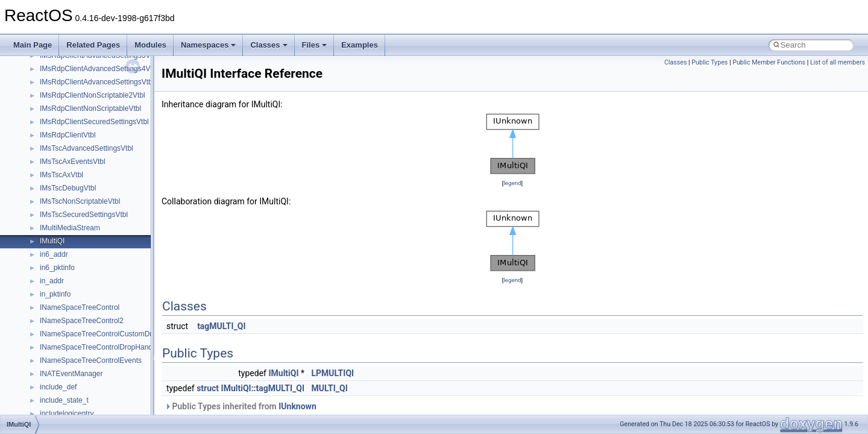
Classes (269, 45)
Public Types (709, 62)
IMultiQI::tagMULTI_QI (263, 388)
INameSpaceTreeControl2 (82, 321)
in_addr (52, 281)
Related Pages (93, 45)
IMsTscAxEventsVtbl (73, 162)
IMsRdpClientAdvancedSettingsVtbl (97, 82)
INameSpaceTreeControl (80, 307)
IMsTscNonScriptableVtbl (80, 201)
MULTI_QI (330, 388)
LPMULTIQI (333, 373)
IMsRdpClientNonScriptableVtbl (90, 108)
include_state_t (64, 400)
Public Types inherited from (241, 406)
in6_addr (54, 254)
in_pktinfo (55, 294)
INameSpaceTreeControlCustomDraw (101, 334)
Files (315, 45)
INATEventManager (71, 374)
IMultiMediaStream (70, 228)
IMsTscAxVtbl (61, 175)
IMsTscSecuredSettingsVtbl (84, 215)
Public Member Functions (769, 62)
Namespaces (209, 45)
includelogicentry (67, 414)
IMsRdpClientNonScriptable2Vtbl (93, 95)
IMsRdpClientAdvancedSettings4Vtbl (99, 69)
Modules (150, 45)
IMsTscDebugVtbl (68, 188)
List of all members (838, 62)
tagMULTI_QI (221, 326)
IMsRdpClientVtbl (68, 135)
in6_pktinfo (57, 268)
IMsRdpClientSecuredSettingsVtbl (94, 122)
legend (512, 183)
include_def (58, 387)
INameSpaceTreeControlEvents (91, 360)
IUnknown (297, 406)
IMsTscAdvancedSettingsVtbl (86, 148)
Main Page (33, 45)
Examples (360, 45)
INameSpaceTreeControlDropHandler (100, 347)
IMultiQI (52, 241)
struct (208, 388)
